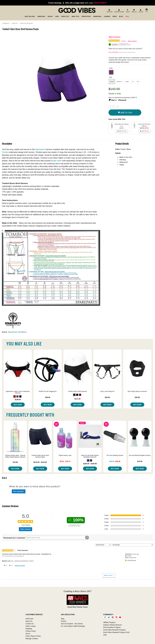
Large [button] (127, 81)
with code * (77, 3)
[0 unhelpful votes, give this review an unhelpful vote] (10, 566)
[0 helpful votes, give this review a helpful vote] (5, 566)
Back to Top (109, 575)
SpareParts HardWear (17, 332)
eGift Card (29, 619)
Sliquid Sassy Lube (65, 455)
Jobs (105, 635)
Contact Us (30, 624)
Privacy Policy (31, 631)
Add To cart (125, 113)
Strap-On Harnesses (27, 23)
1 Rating (123, 41)
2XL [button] (138, 81)
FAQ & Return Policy (33, 636)
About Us (29, 621)
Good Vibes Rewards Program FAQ (116, 632)
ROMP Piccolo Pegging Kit (48, 391)
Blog (63, 619)
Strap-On (15, 23)
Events (63, 621)
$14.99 (15, 462)
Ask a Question (113, 52)
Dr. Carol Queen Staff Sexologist (73, 626)
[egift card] (109, 11)
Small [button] (112, 81)
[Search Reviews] (58, 538)
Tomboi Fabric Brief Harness (77, 391)
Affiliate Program (109, 622)
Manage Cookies (32, 639)
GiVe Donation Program (112, 627)
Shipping (29, 629)
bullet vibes (57, 161)
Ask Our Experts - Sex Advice (72, 624)
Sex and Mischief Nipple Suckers (140, 455)
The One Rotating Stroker (115, 455)
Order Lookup (31, 626)
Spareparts (40, 149)
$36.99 (137, 397)
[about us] (134, 11)
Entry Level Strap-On (107, 391)
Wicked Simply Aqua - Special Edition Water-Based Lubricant (15, 456)
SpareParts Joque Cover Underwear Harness (18, 392)
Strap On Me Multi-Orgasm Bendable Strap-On (90, 456)
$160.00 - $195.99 (90, 464)
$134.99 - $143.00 (40, 462)
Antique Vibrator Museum (113, 625)
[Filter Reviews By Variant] (132, 545)
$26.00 (107, 397)
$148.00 (18, 400)
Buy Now (18, 405)
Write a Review (132, 41)
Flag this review (20, 566)
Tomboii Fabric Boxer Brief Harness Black (40, 456)
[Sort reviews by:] (103, 545)
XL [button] (133, 81)
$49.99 (48, 397)
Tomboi (5, 152)
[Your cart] (146, 11)
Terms (28, 634)
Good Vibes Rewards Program (114, 630)
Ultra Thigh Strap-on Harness (137, 391)
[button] (111, 72)
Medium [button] (119, 81)
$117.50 (77, 399)
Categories (6, 23)
